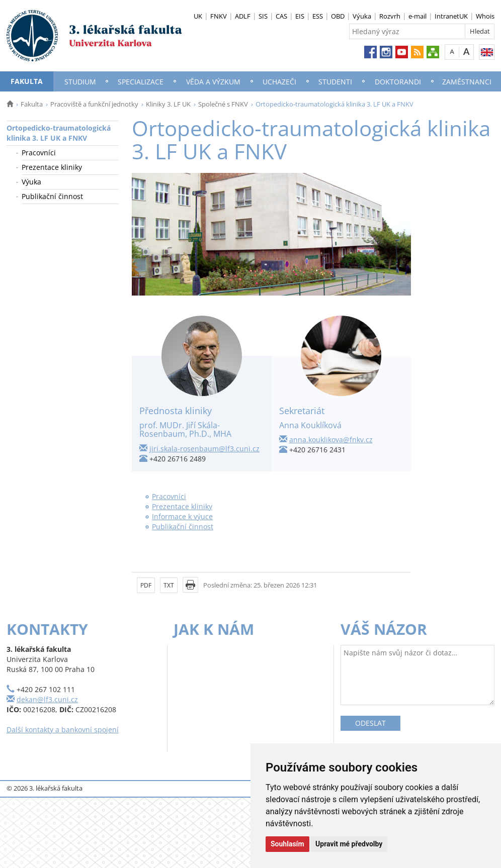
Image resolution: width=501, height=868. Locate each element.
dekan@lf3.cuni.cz (47, 699)
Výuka (362, 16)
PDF (146, 585)
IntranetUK (451, 16)
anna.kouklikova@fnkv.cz (331, 440)
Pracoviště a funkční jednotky (94, 104)
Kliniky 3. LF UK (168, 104)
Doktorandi (398, 82)
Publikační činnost (52, 196)
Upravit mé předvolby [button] (349, 844)
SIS (263, 16)
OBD (338, 16)
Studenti (335, 82)
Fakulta (27, 81)
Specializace (141, 82)
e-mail (418, 16)
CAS (281, 16)
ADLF (243, 16)
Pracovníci (39, 153)
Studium (80, 82)
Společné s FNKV (223, 104)
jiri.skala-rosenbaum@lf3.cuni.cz (204, 449)
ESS (318, 16)
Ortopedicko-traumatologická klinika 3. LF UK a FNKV (59, 133)
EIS (300, 16)
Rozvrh (390, 16)
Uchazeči (279, 82)
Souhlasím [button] (287, 844)
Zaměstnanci (467, 82)
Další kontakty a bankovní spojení (63, 730)
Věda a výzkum (213, 82)
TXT (169, 585)
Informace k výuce (182, 516)
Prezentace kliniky (52, 167)
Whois (485, 16)
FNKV (219, 16)
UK (198, 16)
